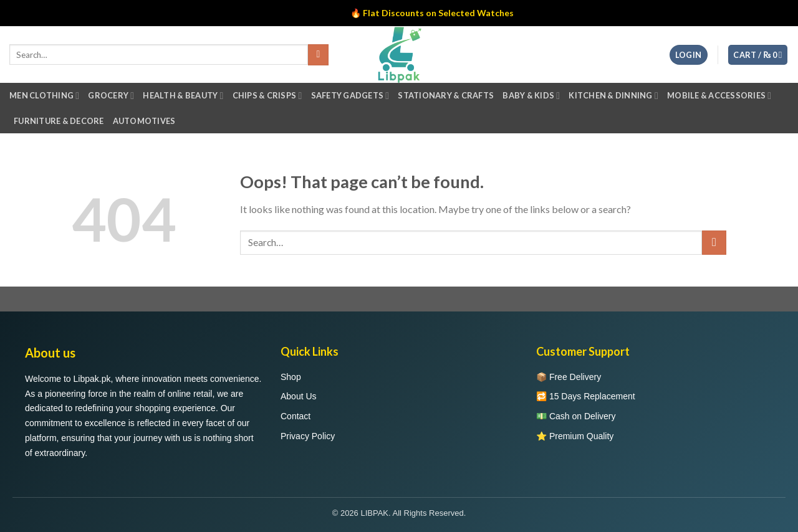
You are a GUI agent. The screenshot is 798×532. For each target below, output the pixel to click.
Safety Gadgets (350, 96)
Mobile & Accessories (719, 96)
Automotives (144, 121)
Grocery (111, 96)
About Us (299, 396)
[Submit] (714, 243)
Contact (296, 416)
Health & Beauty (183, 96)
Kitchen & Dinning (613, 96)
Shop (291, 377)
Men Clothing (44, 96)
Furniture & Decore (59, 121)
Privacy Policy (308, 436)
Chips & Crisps (267, 96)
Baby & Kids (531, 96)
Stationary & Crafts (446, 95)
